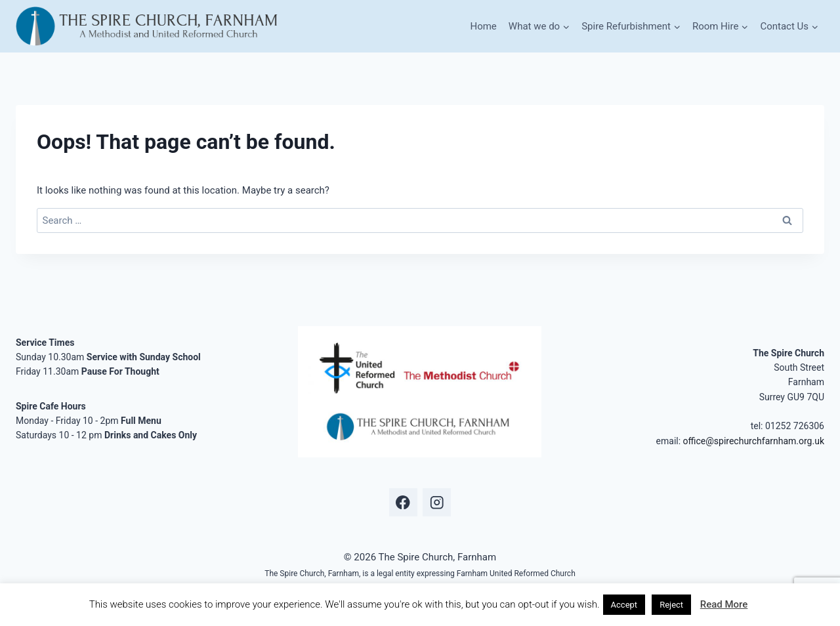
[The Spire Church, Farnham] (148, 26)
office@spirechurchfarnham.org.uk (754, 441)
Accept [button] (624, 605)
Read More (724, 604)
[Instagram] (437, 502)
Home (483, 26)
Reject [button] (671, 605)
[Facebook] (403, 502)
